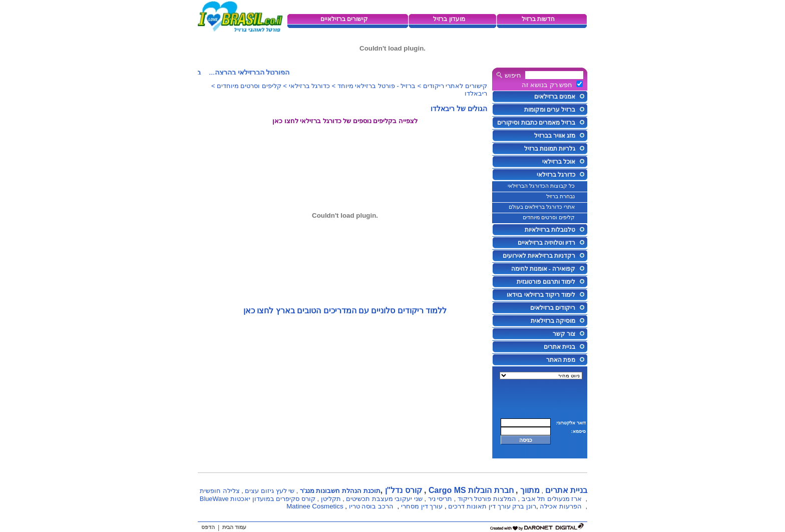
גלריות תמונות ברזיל (550, 149)
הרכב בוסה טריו (371, 506)
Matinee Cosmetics (315, 506)
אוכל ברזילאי (559, 162)
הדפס (208, 527)
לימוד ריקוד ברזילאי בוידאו (541, 295)
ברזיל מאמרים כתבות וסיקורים (536, 123)
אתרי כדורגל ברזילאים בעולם (542, 207)
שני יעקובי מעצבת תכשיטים (384, 499)
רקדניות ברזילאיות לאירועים (539, 256)
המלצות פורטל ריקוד (487, 499)
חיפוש (513, 75)
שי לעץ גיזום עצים (270, 491)
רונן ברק (524, 506)
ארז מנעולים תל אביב (552, 499)
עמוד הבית (234, 527)
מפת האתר (561, 360)
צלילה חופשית (220, 491)
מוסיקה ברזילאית (553, 321)
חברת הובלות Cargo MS (471, 490)
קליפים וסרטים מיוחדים (549, 217)
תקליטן (331, 499)
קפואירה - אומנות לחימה (543, 269)
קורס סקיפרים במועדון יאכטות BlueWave (258, 499)
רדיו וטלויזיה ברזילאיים (546, 243)
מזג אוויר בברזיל (555, 136)
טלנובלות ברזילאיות (550, 230)
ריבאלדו (476, 93)
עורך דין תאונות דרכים (479, 506)
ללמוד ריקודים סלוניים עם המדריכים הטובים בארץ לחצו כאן (345, 311)
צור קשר (564, 334)
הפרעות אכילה (561, 506)
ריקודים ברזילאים (553, 308)
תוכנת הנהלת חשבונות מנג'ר (340, 491)
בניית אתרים (559, 347)
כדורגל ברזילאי (556, 175)
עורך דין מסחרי (422, 506)
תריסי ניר (440, 499)
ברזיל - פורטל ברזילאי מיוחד (376, 86)
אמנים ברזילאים (555, 97)
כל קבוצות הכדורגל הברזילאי (541, 186)
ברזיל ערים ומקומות (550, 110)
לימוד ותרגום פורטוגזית (546, 282)
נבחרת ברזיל (560, 196)
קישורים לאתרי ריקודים (455, 86)
